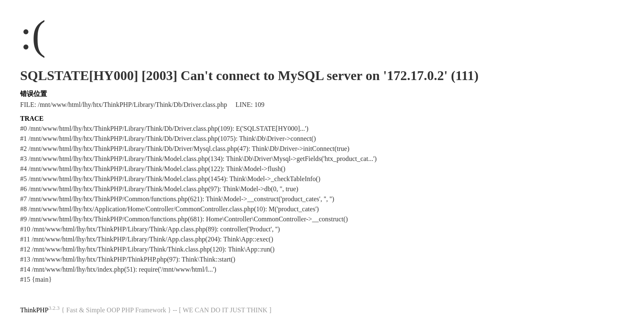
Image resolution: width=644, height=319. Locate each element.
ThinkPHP (34, 310)
